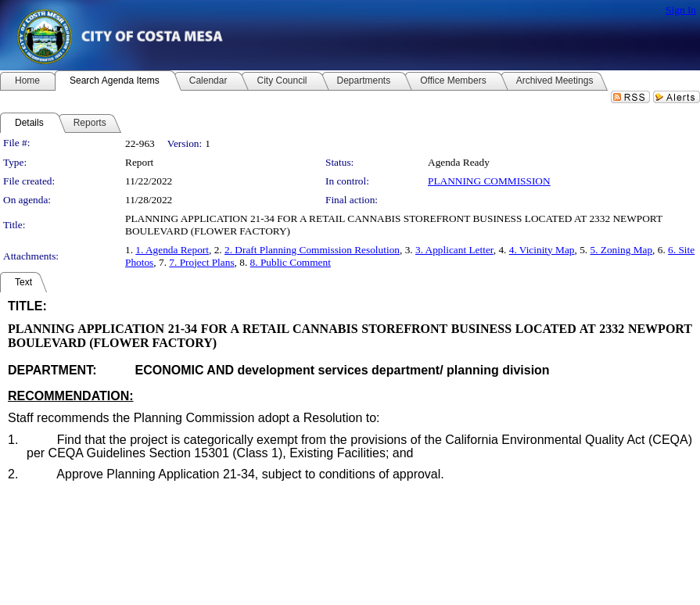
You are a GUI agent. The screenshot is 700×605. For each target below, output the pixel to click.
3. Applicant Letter (454, 250)
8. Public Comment (291, 262)
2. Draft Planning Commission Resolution (312, 250)
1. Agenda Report (172, 250)
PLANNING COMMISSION (489, 181)
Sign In (681, 10)
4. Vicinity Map (542, 250)
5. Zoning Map (621, 250)
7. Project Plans (201, 262)
